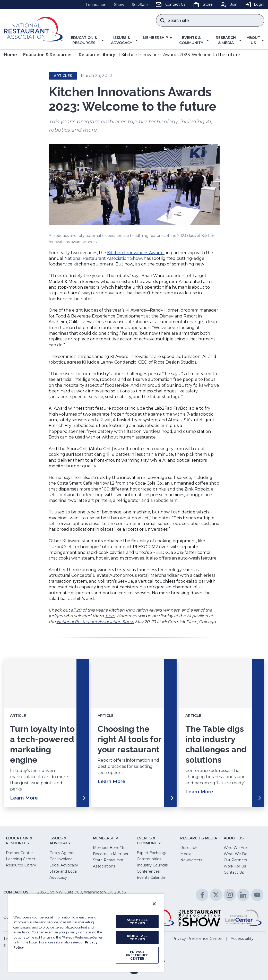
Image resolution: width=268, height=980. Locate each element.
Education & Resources (48, 55)
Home (10, 55)
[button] (86, 40)
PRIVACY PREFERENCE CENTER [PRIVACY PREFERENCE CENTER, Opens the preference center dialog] (137, 955)
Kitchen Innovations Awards (136, 253)
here (110, 616)
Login (255, 4)
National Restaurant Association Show (103, 258)
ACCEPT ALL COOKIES (137, 922)
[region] (86, 933)
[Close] (154, 904)
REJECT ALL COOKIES (137, 938)
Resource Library (97, 55)
